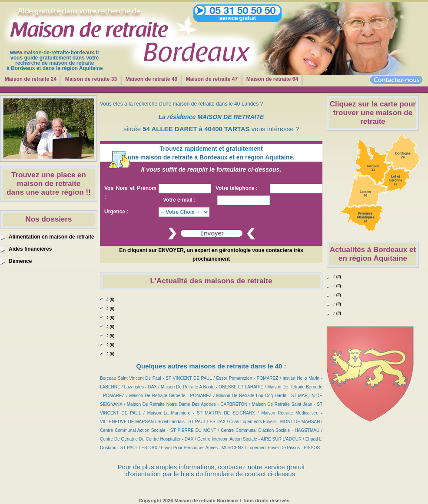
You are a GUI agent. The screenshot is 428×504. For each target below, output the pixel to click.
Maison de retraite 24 (31, 79)
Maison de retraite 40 (151, 79)
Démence (20, 261)
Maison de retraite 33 (91, 79)
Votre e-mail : (179, 200)
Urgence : (116, 212)
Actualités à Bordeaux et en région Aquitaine (373, 254)
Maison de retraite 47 (212, 79)
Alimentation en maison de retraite (51, 237)
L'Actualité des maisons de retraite (211, 281)
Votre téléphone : (237, 188)
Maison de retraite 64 (272, 79)
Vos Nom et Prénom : (130, 192)
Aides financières (30, 249)
